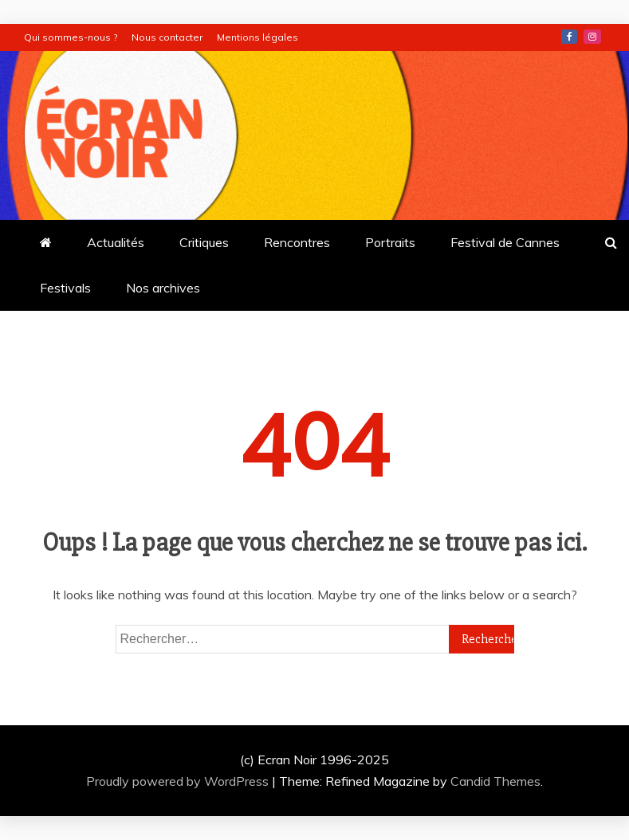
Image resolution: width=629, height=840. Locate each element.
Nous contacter (167, 37)
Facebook (569, 37)
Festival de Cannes (505, 242)
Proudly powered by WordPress (179, 781)
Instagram (592, 37)
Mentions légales (257, 37)
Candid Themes (495, 781)
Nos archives (163, 288)
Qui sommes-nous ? (71, 37)
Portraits (390, 242)
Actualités (116, 242)
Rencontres (297, 242)
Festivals (65, 288)
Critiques (204, 242)
